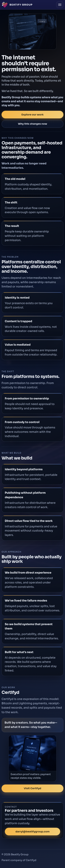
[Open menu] (60, 5)
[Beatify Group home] (17, 5)
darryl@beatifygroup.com (32, 832)
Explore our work (33, 115)
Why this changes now (32, 124)
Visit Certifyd (32, 788)
